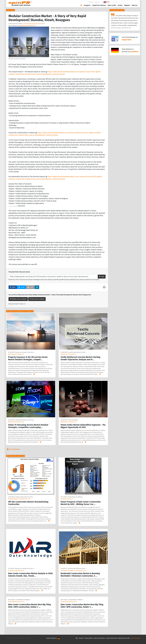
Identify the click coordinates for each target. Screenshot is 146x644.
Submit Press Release (99, 5)
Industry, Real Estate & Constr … (77, 352)
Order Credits (112, 5)
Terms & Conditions (99, 638)
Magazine (127, 5)
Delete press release (18, 299)
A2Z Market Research (67, 499)
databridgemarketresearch (16, 602)
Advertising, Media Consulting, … (25, 420)
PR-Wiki (91, 2)
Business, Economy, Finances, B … (25, 352)
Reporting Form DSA (124, 638)
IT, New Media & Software (75, 497)
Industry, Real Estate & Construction (34, 24)
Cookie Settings (135, 638)
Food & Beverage (73, 420)
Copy (102, 277)
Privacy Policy (88, 638)
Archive (120, 5)
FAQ (77, 638)
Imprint (97, 2)
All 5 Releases (13, 449)
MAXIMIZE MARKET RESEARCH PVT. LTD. (19, 499)
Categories (87, 5)
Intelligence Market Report (16, 570)
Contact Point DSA (111, 638)
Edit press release (37, 299)
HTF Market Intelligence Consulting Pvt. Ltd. (74, 570)
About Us (135, 5)
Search (133, 2)
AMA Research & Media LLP (28, 26)
